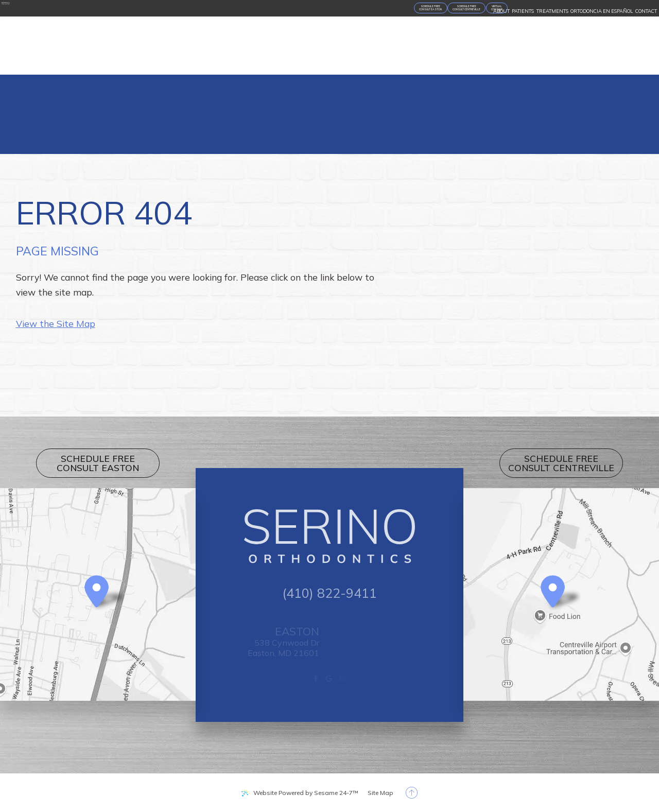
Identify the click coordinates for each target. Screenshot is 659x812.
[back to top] (412, 793)
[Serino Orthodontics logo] (54, 35)
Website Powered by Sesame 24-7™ (306, 793)
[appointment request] (167, 36)
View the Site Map (56, 323)
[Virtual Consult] (309, 36)
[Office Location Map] (97, 591)
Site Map (380, 793)
